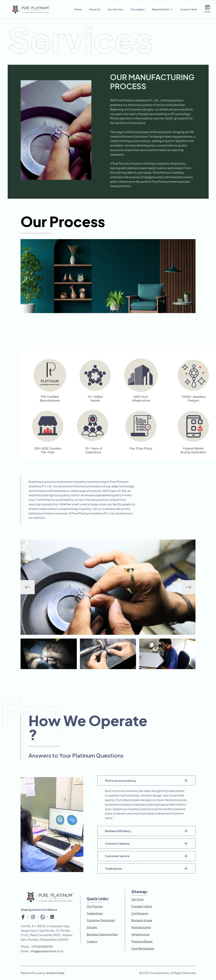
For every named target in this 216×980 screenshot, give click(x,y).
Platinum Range (142, 941)
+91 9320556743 (42, 947)
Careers (92, 941)
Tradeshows (95, 913)
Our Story (138, 899)
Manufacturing (141, 927)
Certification (140, 913)
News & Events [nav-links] (162, 9)
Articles (92, 927)
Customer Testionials (101, 920)
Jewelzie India (55, 973)
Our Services (115, 9)
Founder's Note (142, 906)
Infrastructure (140, 934)
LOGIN (207, 9)
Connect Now (189, 9)
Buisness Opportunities (102, 934)
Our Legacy (138, 9)
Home (78, 9)
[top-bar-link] (23, 917)
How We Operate (143, 948)
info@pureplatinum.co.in (47, 951)
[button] (188, 587)
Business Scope (142, 920)
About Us (95, 9)
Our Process (95, 906)
